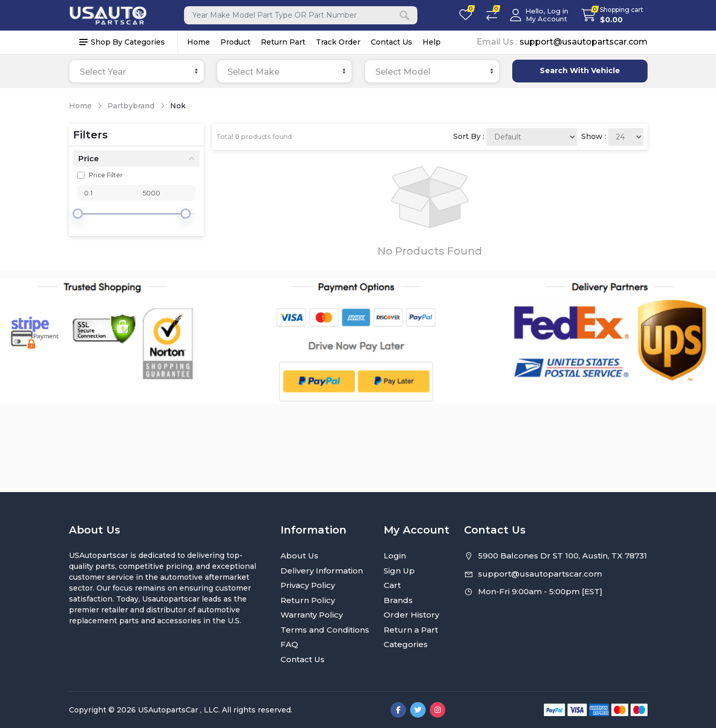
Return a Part (411, 630)
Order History (411, 615)
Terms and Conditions (325, 630)
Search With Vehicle (580, 71)
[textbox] (137, 72)
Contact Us (391, 42)
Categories (406, 644)
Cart (392, 585)
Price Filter (106, 175)
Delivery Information (322, 571)
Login (395, 556)
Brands (398, 600)
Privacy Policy (308, 585)
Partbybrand (131, 106)
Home (199, 42)
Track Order (338, 42)
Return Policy (308, 600)
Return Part (283, 42)
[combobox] (137, 71)
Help (432, 42)
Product (235, 42)
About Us (299, 556)
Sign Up (399, 571)
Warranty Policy (312, 615)
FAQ (289, 644)
